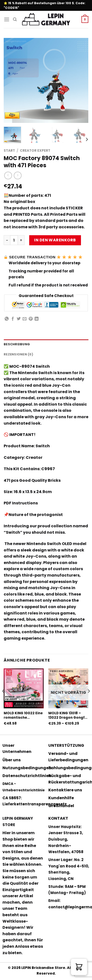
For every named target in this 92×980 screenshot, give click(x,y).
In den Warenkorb (55, 240)
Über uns (12, 760)
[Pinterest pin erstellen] (31, 319)
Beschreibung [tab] (17, 344)
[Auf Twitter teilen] (19, 319)
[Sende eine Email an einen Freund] (25, 319)
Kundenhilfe (61, 798)
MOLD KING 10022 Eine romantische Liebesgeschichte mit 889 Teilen (23, 715)
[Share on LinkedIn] (37, 319)
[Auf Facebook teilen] (13, 319)
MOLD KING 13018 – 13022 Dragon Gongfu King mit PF (68, 715)
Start (9, 151)
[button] (79, 967)
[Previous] (3, 701)
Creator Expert (35, 151)
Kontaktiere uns (65, 790)
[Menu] (7, 19)
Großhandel (61, 806)
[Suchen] (15, 19)
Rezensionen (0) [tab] (18, 354)
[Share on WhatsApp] (7, 319)
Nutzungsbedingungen (27, 768)
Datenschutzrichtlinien (27, 776)
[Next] (87, 139)
